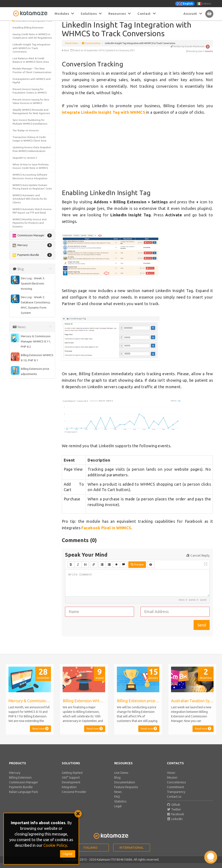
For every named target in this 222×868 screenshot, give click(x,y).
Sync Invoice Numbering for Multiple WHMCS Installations (30, 347)
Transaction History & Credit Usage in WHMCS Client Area (29, 364)
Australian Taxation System (29, 88)
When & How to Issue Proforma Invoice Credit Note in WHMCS (31, 391)
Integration (69, 792)
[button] (32, 60)
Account (193, 14)
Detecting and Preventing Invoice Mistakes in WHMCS (29, 192)
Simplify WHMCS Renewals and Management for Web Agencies (31, 336)
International (131, 853)
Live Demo (121, 778)
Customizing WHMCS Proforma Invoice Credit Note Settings (30, 182)
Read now (40, 734)
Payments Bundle (21, 792)
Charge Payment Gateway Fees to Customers (31, 144)
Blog (117, 783)
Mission (172, 783)
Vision (171, 778)
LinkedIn (175, 824)
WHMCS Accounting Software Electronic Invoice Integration (30, 401)
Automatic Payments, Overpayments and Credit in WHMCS (29, 98)
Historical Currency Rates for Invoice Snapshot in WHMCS (29, 230)
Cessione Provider (74, 797)
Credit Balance (21, 163)
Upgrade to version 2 (25, 382)
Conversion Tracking (28, 38)
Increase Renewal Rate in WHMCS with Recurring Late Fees (32, 240)
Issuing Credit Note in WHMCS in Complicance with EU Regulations (31, 259)
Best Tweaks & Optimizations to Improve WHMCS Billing (31, 110)
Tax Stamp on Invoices (26, 355)
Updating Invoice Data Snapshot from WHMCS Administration (32, 374)
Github (174, 810)
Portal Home (72, 48)
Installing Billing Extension (28, 249)
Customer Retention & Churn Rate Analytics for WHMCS (29, 172)
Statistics (120, 806)
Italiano (204, 4)
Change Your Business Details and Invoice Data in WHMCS (30, 134)
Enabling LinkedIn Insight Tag (31, 46)
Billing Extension (20, 783)
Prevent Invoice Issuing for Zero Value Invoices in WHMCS (31, 326)
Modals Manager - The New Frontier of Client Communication (32, 295)
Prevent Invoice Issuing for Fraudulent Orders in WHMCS (30, 316)
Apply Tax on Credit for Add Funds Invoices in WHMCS (29, 79)
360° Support (71, 783)
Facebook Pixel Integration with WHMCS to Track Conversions (31, 209)
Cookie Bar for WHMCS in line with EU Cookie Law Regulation (31, 155)
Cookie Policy (55, 845)
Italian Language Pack (24, 797)
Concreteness (176, 787)
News (118, 797)
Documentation (91, 48)
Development (71, 787)
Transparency (176, 797)
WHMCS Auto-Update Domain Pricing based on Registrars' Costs (30, 413)
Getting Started (72, 778)
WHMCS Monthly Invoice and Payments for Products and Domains (29, 451)
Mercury (15, 778)
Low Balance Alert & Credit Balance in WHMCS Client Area (31, 285)
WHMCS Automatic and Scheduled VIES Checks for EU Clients (30, 427)
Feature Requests (126, 792)
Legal (118, 811)
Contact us (174, 802)
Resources (120, 14)
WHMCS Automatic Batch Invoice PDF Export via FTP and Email (32, 439)
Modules (64, 14)
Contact (147, 14)
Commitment (175, 792)
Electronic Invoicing (24, 201)
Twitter (174, 814)
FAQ (117, 802)
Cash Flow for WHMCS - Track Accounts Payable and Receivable (29, 122)
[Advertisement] (137, 157)
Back (65, 55)
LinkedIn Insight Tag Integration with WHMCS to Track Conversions (31, 273)
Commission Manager (24, 787)
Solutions (91, 14)
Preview (137, 570)
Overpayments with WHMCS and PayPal (32, 305)
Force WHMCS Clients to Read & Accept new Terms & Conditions (31, 220)
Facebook (176, 819)
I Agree (68, 854)
